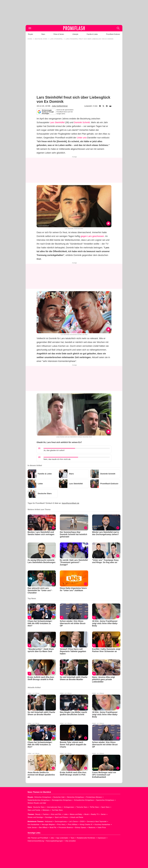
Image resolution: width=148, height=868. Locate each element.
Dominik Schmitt (82, 122)
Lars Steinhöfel (57, 122)
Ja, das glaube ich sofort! (54, 450)
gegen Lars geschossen (92, 236)
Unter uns (82, 138)
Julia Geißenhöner (60, 106)
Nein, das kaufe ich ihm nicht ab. (57, 459)
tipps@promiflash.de (71, 503)
